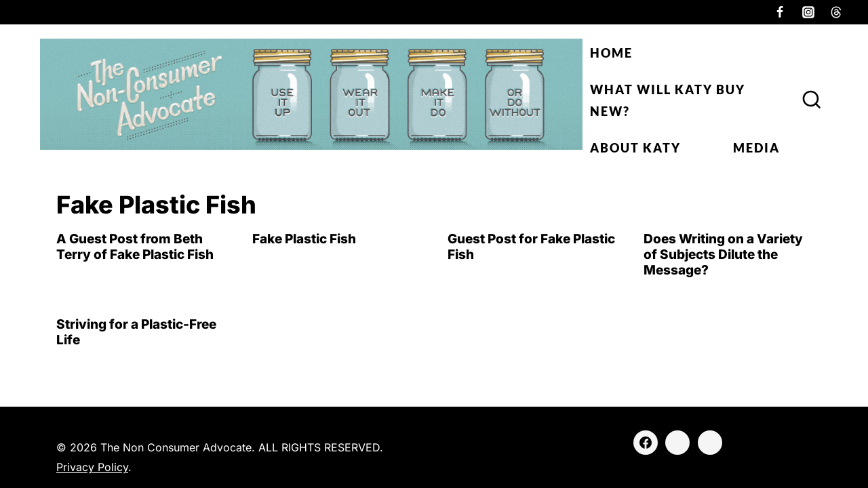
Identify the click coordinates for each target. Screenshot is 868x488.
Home (611, 53)
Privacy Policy (92, 467)
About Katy (635, 148)
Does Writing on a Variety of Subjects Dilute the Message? (723, 255)
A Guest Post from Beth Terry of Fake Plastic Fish (135, 247)
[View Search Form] (812, 100)
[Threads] (836, 12)
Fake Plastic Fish (304, 239)
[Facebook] (780, 12)
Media (756, 148)
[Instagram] (808, 12)
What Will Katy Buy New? (668, 100)
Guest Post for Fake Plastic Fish (531, 247)
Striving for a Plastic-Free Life (136, 332)
